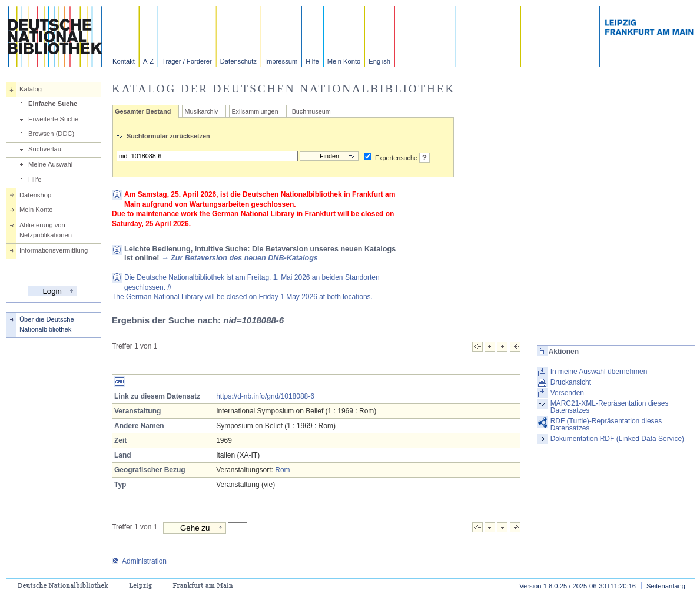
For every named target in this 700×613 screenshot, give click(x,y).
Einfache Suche (53, 104)
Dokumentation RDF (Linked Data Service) (617, 439)
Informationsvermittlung (54, 250)
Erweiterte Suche (53, 119)
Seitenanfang (666, 586)
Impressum (281, 61)
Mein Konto (344, 61)
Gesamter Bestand (143, 111)
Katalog (31, 89)
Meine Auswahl (50, 164)
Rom (282, 470)
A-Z (148, 61)
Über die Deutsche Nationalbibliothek (47, 324)
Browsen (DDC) (51, 134)
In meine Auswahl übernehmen (599, 372)
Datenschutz (238, 61)
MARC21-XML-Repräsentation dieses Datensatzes (610, 407)
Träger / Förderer (187, 61)
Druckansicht (571, 382)
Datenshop (35, 195)
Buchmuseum (311, 111)
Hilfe (312, 61)
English (379, 61)
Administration (139, 561)
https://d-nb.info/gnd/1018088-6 (265, 396)
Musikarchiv (201, 111)
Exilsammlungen (255, 111)
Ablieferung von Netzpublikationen (46, 230)
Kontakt (124, 61)
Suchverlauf (46, 149)
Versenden (567, 393)
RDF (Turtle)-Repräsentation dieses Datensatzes (606, 425)
